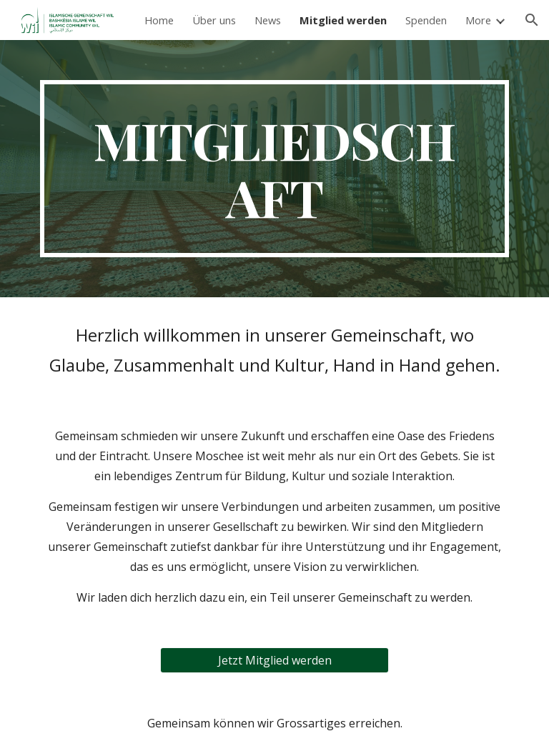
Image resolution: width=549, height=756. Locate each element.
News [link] (268, 20)
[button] (532, 20)
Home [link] (159, 20)
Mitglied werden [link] (343, 20)
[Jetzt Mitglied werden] (274, 660)
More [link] (478, 20)
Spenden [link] (426, 20)
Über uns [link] (214, 20)
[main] (274, 169)
